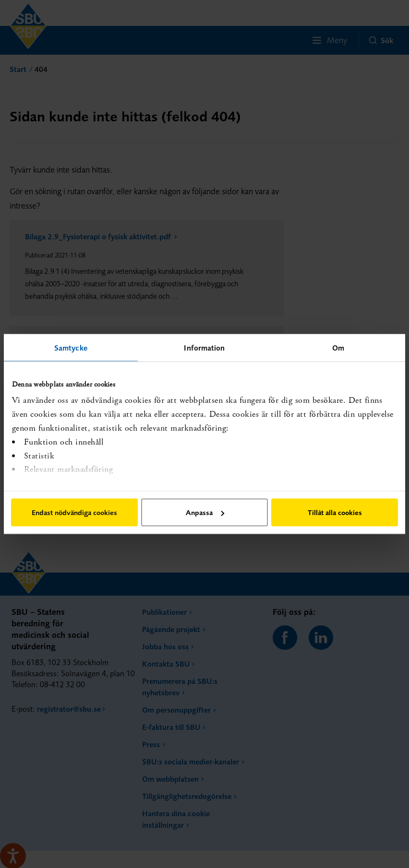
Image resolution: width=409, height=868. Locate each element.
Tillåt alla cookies (335, 512)
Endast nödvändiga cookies (74, 512)
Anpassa (205, 512)
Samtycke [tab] (71, 348)
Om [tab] (338, 348)
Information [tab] (204, 348)
